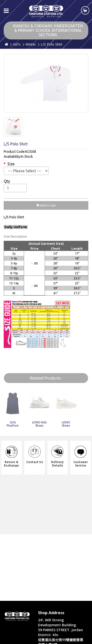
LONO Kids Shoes (39, 424)
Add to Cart (46, 205)
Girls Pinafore (13, 424)
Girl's (17, 44)
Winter (31, 44)
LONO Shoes (66, 424)
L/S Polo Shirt (52, 44)
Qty (7, 181)
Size (11, 164)
